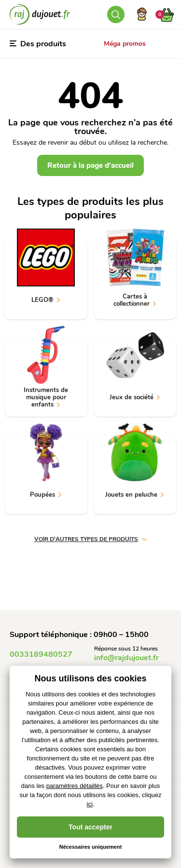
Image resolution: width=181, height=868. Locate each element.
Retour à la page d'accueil (90, 165)
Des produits (38, 44)
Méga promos (125, 44)
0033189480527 (41, 654)
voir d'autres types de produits (90, 539)
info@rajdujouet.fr (126, 658)
